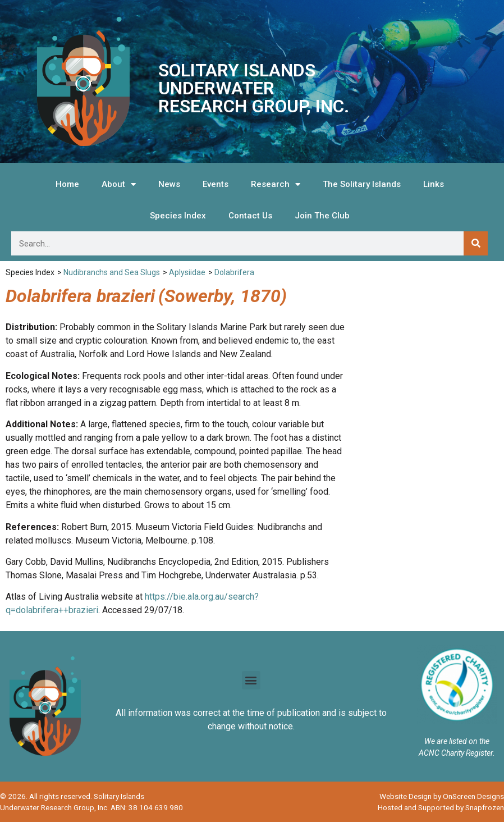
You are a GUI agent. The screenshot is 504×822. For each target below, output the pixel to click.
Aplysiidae (187, 272)
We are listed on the (457, 741)
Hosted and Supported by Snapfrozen (441, 807)
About (119, 184)
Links (434, 184)
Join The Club (322, 216)
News (169, 184)
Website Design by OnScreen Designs (442, 796)
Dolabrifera (234, 272)
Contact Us (250, 216)
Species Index (178, 216)
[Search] (476, 243)
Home (67, 184)
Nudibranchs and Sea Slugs (112, 272)
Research (276, 184)
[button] (251, 680)
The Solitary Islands (362, 184)
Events (216, 184)
